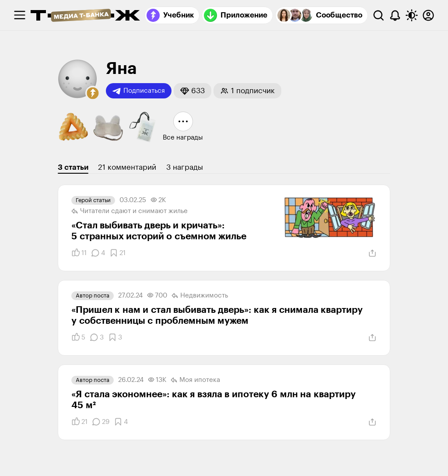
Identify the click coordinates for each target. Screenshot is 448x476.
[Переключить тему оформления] (412, 15)
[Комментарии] (98, 253)
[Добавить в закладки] (117, 253)
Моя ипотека (195, 380)
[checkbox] (20, 15)
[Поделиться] (372, 253)
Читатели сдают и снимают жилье (129, 211)
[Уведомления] (395, 15)
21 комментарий (127, 167)
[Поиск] (378, 15)
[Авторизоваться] (428, 15)
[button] (93, 93)
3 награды (185, 167)
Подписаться (139, 91)
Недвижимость (200, 296)
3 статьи (73, 167)
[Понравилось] (79, 253)
